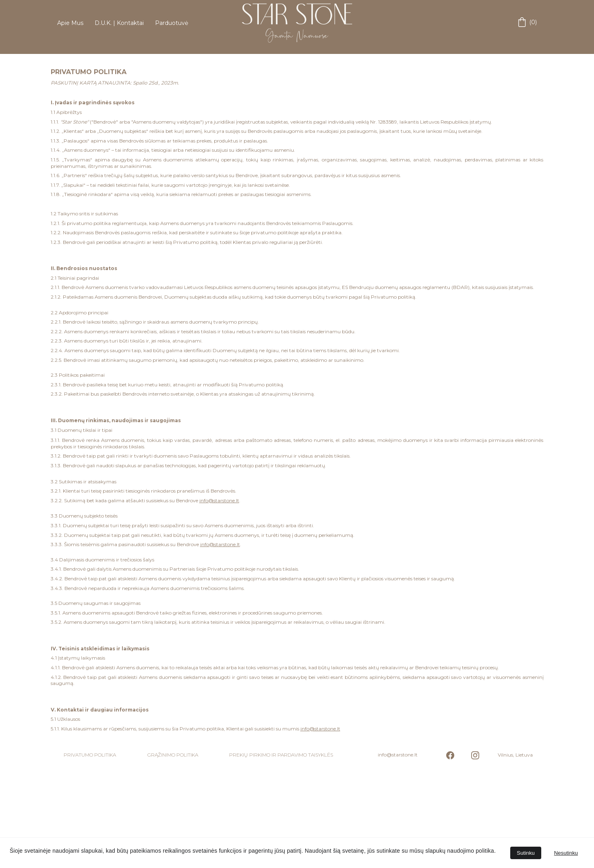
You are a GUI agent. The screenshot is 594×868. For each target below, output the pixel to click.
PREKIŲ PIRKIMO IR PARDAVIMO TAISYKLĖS (281, 755)
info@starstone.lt (219, 528)
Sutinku (526, 853)
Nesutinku (566, 853)
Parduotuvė (172, 23)
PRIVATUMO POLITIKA (90, 755)
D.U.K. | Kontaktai (119, 23)
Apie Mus (70, 23)
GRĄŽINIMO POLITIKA (173, 755)
